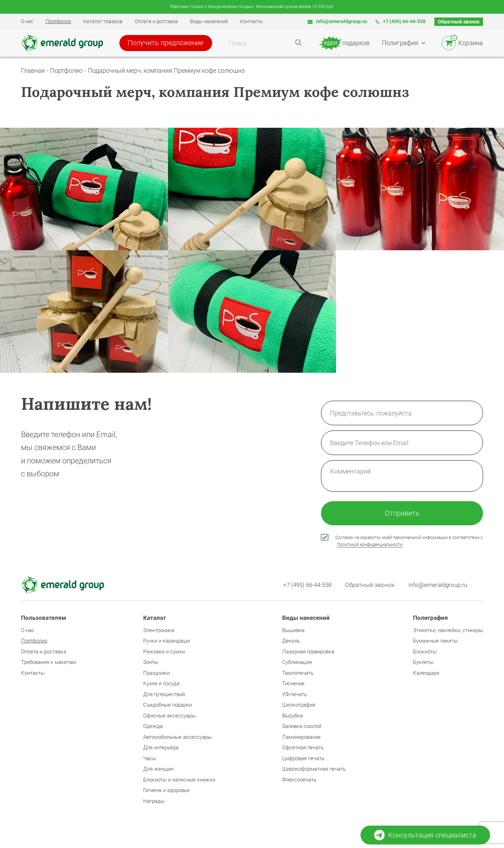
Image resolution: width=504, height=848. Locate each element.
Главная (33, 71)
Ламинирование (301, 737)
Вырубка (292, 716)
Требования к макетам (48, 663)
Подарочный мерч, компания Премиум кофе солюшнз (166, 71)
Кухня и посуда (161, 684)
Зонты (151, 663)
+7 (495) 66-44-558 (401, 21)
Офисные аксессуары (169, 716)
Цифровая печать (303, 759)
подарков (344, 43)
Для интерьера (161, 748)
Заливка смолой (302, 727)
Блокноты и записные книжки (179, 780)
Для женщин (158, 769)
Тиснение (293, 684)
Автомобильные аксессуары (177, 737)
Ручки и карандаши (166, 641)
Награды (154, 801)
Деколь (291, 641)
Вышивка (293, 631)
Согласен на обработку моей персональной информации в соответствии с (409, 542)
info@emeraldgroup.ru (337, 21)
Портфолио (58, 21)
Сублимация (297, 663)
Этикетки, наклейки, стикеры (448, 631)
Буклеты (423, 663)
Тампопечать (298, 673)
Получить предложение (167, 43)
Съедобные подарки (167, 705)
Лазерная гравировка (308, 652)
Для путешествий (164, 695)
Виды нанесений (209, 21)
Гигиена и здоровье (166, 791)
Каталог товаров (103, 21)
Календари (426, 673)
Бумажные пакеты (435, 641)
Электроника (159, 631)
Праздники (156, 673)
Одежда (153, 727)
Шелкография (299, 705)
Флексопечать (299, 780)
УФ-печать (295, 695)
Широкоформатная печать (314, 769)
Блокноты (425, 652)
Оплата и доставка (156, 21)
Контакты (251, 21)
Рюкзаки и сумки (164, 652)
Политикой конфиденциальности (370, 545)
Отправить (402, 513)
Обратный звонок (459, 22)
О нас (27, 21)
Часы (150, 759)
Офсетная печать (303, 748)
